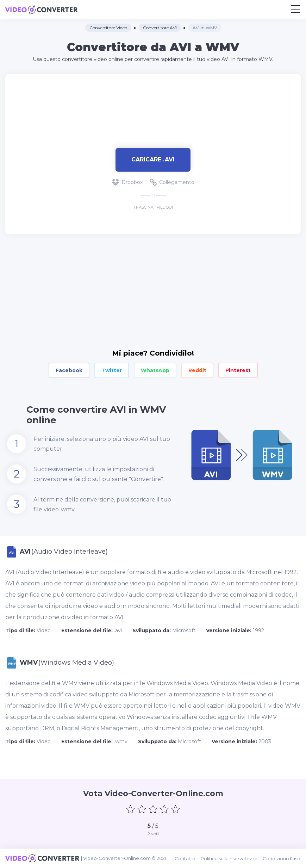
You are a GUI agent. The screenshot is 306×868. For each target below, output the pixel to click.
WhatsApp (155, 370)
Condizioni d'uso (282, 858)
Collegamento (172, 182)
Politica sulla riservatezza (229, 858)
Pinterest (238, 370)
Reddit (197, 370)
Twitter (112, 370)
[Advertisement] (153, 107)
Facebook (69, 370)
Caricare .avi (153, 159)
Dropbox (127, 182)
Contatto (185, 858)
